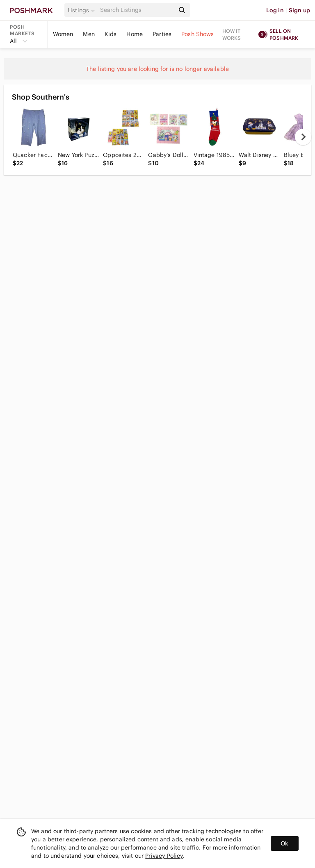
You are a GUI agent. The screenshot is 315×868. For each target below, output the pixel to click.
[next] (303, 137)
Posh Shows (198, 34)
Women (63, 34)
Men (89, 34)
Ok (284, 843)
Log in (275, 10)
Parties (162, 34)
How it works (232, 34)
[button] (82, 10)
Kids (111, 34)
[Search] (137, 10)
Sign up (299, 10)
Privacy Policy (164, 856)
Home (135, 34)
